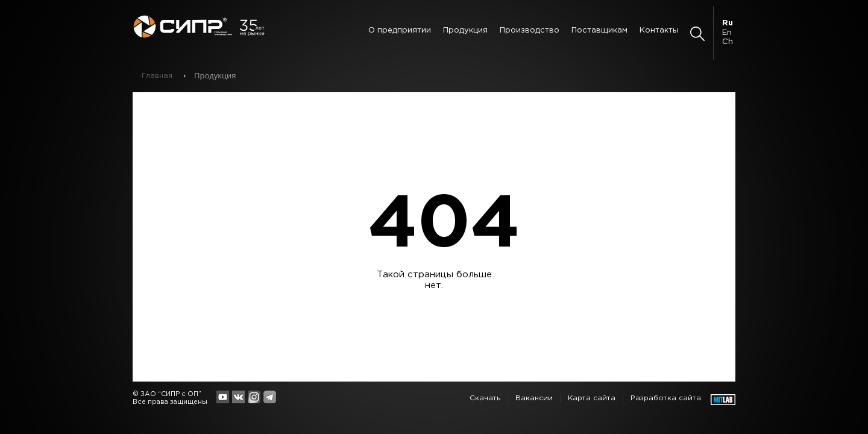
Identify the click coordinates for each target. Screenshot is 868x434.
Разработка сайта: (667, 398)
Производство (530, 30)
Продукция (465, 30)
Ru (728, 23)
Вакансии (534, 398)
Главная (157, 76)
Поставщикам (599, 30)
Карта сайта (592, 398)
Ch (728, 42)
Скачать (485, 398)
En (727, 33)
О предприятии (400, 30)
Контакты (659, 30)
